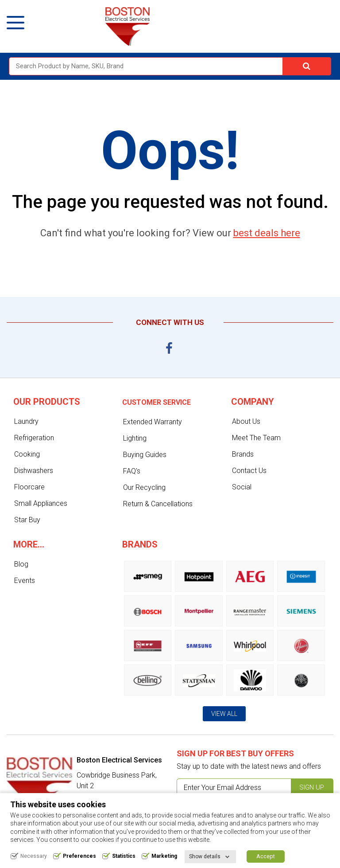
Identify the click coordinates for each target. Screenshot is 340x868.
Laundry (26, 421)
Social (242, 487)
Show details (205, 856)
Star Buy (27, 520)
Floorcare (29, 487)
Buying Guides (145, 455)
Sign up (312, 787)
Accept (266, 856)
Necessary (34, 856)
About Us (246, 421)
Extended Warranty (153, 422)
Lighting (135, 438)
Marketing (164, 856)
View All (224, 714)
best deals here (267, 233)
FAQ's (132, 471)
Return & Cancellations (158, 504)
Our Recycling (144, 487)
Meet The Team (256, 438)
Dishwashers (34, 471)
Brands (243, 454)
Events (25, 581)
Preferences (79, 856)
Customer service (156, 402)
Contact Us (249, 471)
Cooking (27, 454)
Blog (21, 564)
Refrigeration (34, 438)
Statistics (124, 856)
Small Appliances (41, 503)
